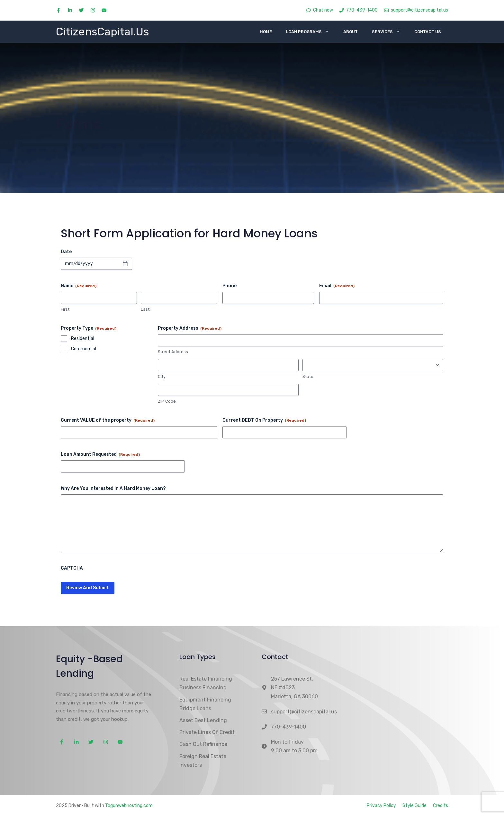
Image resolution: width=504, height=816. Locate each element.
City (162, 376)
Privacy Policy (381, 806)
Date (66, 252)
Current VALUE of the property (108, 420)
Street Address (173, 352)
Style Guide (414, 806)
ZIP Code (167, 401)
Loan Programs (311, 32)
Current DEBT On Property (264, 420)
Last (145, 309)
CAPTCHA (72, 568)
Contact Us (428, 32)
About (351, 32)
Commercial (84, 349)
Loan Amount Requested (100, 454)
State (308, 376)
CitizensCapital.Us (102, 32)
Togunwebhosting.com (129, 806)
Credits (441, 806)
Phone (230, 286)
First (65, 309)
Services (390, 32)
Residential (83, 339)
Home (266, 32)
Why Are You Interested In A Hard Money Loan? (113, 488)
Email (337, 286)
